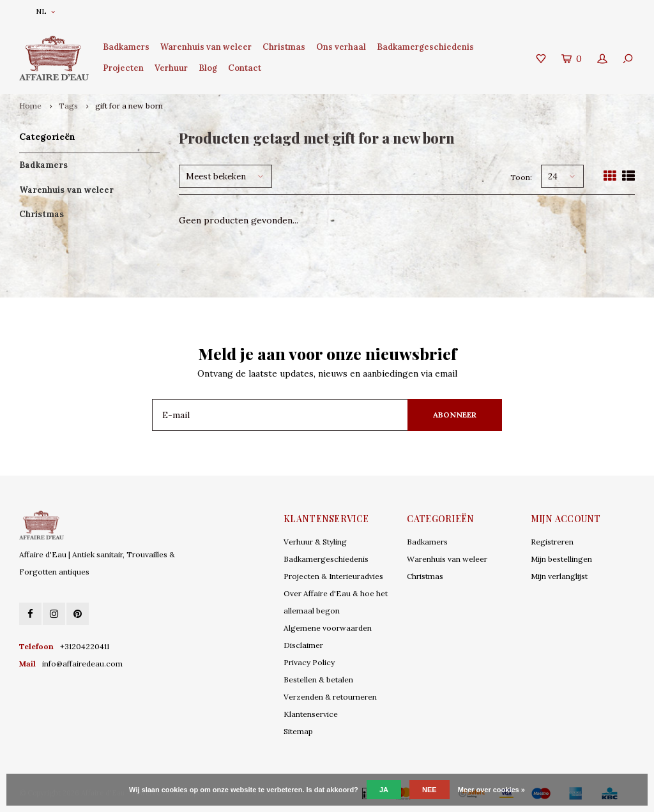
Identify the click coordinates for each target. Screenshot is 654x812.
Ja (384, 790)
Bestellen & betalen (318, 680)
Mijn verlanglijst (559, 576)
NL (45, 11)
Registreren (552, 542)
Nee (430, 790)
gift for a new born (129, 106)
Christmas (284, 47)
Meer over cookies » (491, 790)
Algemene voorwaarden (328, 628)
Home (30, 106)
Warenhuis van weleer (206, 47)
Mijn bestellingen (561, 559)
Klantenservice (311, 714)
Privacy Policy (309, 662)
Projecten (123, 68)
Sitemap (298, 731)
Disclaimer (303, 645)
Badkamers (126, 47)
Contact (245, 68)
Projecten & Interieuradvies (333, 576)
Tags (68, 106)
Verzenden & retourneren (330, 697)
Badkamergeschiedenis (425, 47)
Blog (208, 68)
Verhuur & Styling (315, 542)
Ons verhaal (341, 47)
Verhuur (171, 68)
